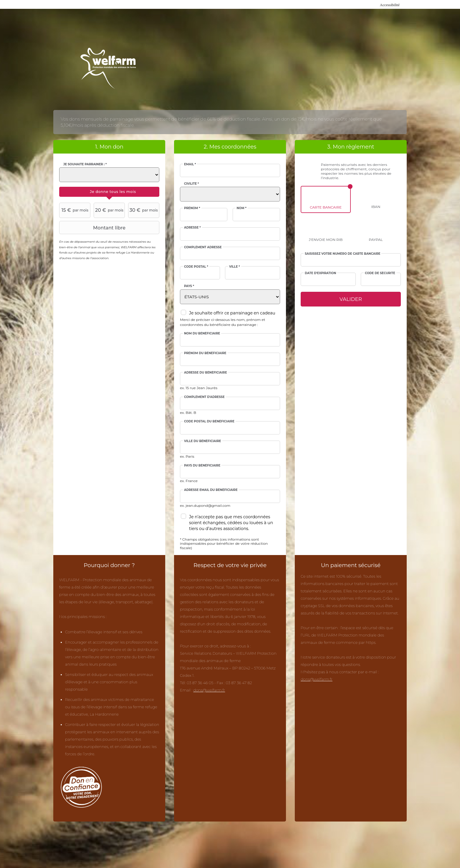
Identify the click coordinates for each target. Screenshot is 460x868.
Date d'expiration (320, 273)
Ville (235, 267)
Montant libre (93, 228)
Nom (242, 208)
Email (190, 164)
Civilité (191, 184)
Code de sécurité (380, 273)
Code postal (196, 267)
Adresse (192, 228)
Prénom (192, 208)
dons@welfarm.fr (209, 690)
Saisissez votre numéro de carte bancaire (343, 254)
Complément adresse (203, 247)
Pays (189, 286)
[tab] (109, 192)
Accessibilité (390, 5)
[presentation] (109, 192)
